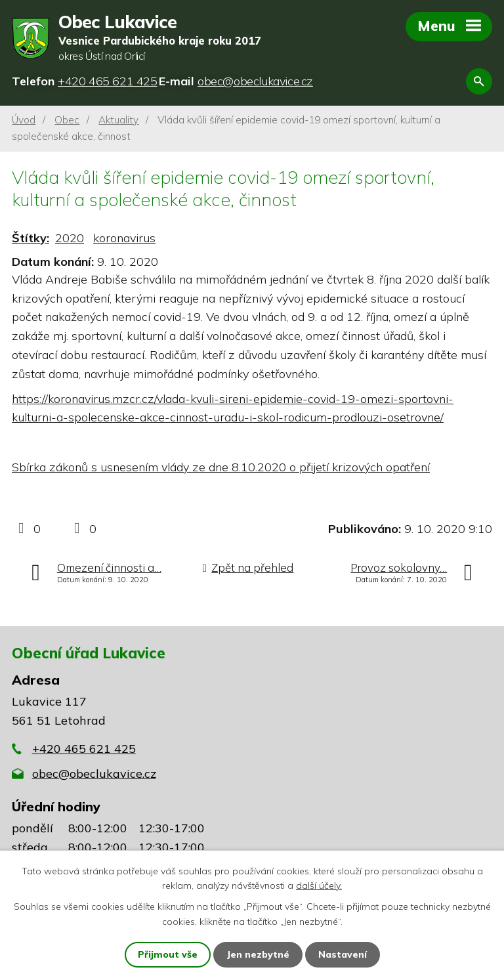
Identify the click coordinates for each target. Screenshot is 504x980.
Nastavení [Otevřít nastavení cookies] (343, 954)
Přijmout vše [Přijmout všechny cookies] (168, 954)
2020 (70, 238)
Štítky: (31, 238)
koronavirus (124, 238)
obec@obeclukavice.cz (94, 774)
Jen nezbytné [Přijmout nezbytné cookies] (258, 954)
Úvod (24, 120)
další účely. (319, 885)
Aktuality (118, 120)
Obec (67, 120)
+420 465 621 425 (84, 749)
